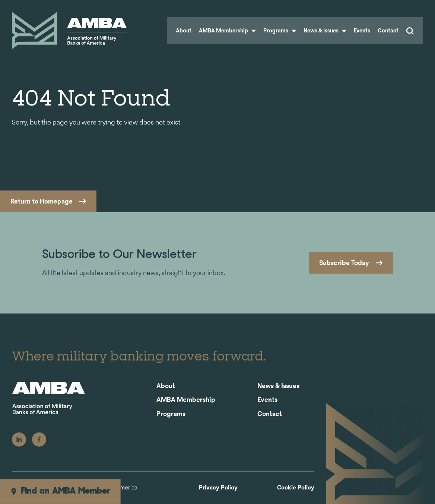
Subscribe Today (344, 263)
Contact (388, 30)
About (184, 30)
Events (362, 30)
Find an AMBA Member (60, 491)
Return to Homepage (42, 201)
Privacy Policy (218, 488)
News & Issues (325, 30)
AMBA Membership (227, 30)
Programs (280, 30)
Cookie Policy (296, 488)
